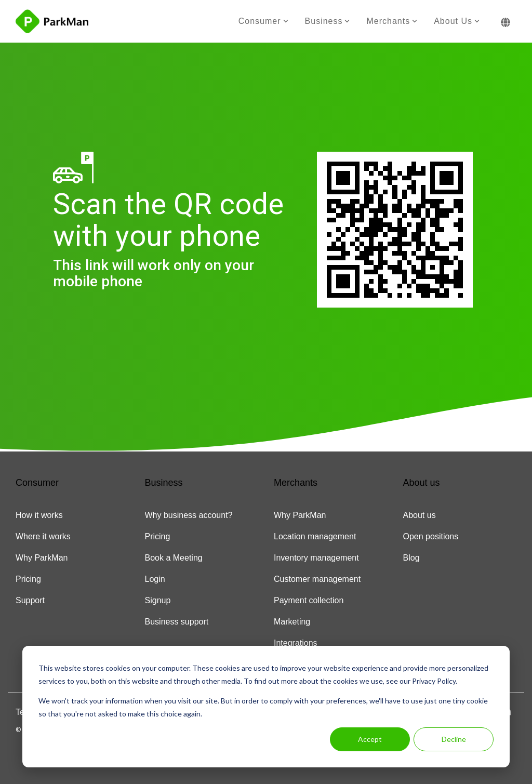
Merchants (392, 21)
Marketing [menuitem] (292, 622)
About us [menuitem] (420, 515)
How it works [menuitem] (39, 515)
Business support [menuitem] (177, 622)
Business (328, 21)
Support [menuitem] (30, 600)
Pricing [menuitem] (28, 579)
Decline (454, 739)
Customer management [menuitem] (317, 579)
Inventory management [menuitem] (316, 558)
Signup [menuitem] (158, 600)
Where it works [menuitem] (43, 536)
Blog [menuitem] (411, 558)
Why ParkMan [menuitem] (42, 558)
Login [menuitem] (155, 579)
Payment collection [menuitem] (309, 600)
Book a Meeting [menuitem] (174, 558)
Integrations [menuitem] (296, 643)
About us (457, 21)
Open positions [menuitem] (431, 536)
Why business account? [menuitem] (189, 515)
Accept (370, 739)
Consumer (263, 21)
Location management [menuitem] (315, 536)
